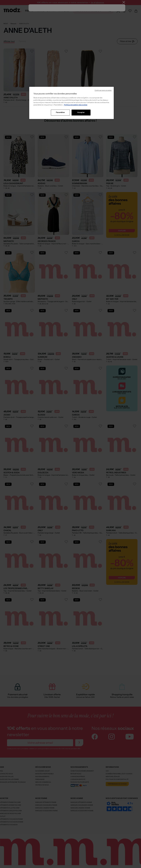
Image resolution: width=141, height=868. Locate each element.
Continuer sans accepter (103, 90)
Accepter (81, 112)
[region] (72, 103)
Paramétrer (60, 112)
